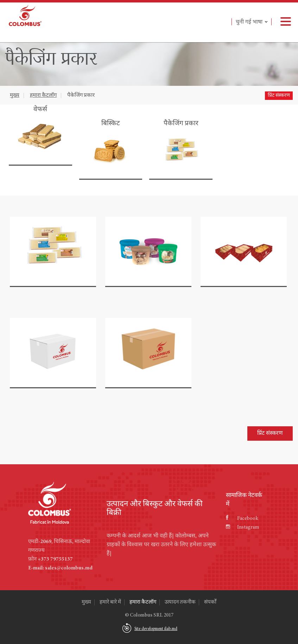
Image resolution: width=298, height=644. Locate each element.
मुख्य (15, 95)
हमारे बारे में (110, 602)
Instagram (242, 527)
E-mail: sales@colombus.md (60, 568)
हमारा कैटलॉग (43, 95)
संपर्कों (210, 602)
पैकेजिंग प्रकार (81, 95)
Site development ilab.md (156, 629)
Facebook (242, 519)
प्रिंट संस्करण (279, 96)
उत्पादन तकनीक (180, 602)
